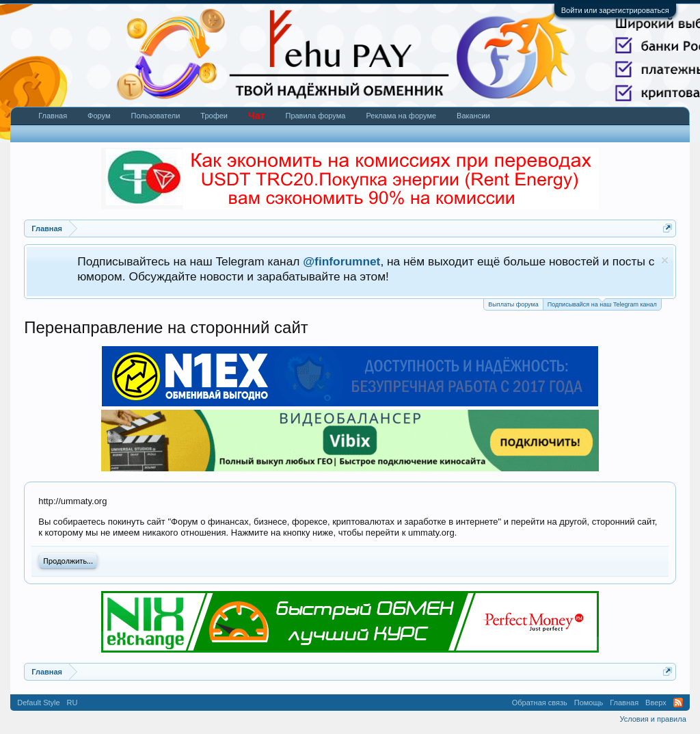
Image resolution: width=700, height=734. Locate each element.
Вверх (656, 703)
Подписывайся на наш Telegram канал (602, 303)
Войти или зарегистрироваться (615, 10)
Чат (256, 116)
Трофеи (214, 116)
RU (72, 703)
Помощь (589, 703)
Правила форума (315, 116)
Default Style (38, 703)
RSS (678, 703)
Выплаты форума (513, 304)
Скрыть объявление (665, 260)
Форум (99, 116)
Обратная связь (540, 703)
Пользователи (156, 116)
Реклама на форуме (401, 116)
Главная (53, 116)
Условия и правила (652, 719)
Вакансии (473, 116)
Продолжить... (68, 561)
